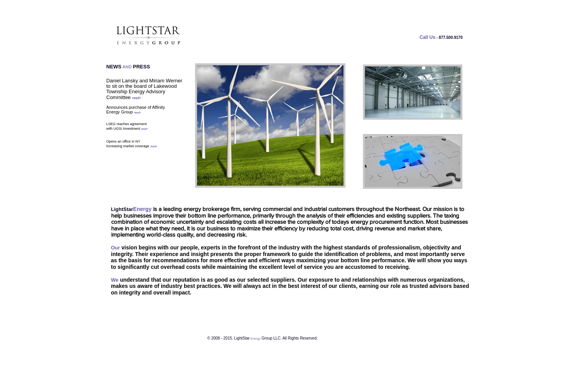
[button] (413, 92)
